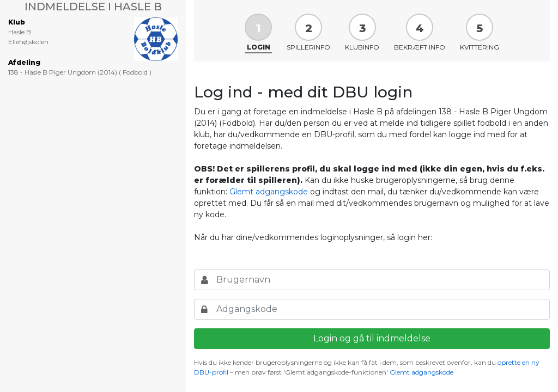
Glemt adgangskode (269, 192)
